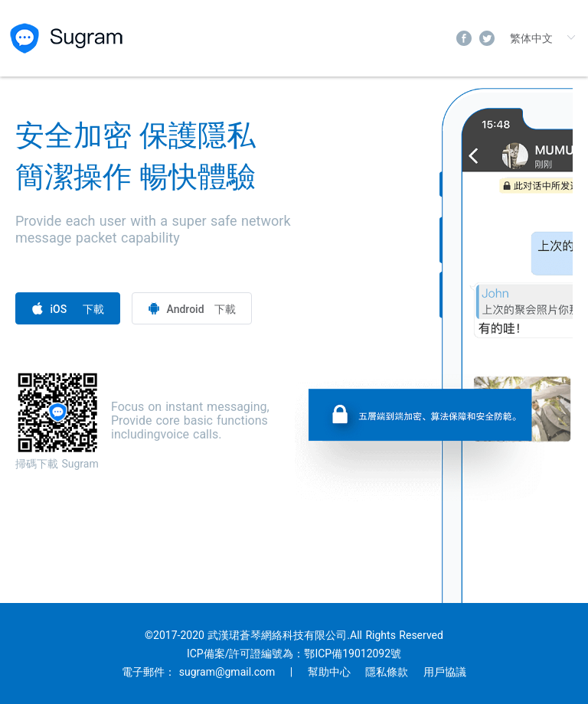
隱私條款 (387, 672)
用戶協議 (445, 672)
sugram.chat (68, 38)
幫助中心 (329, 672)
